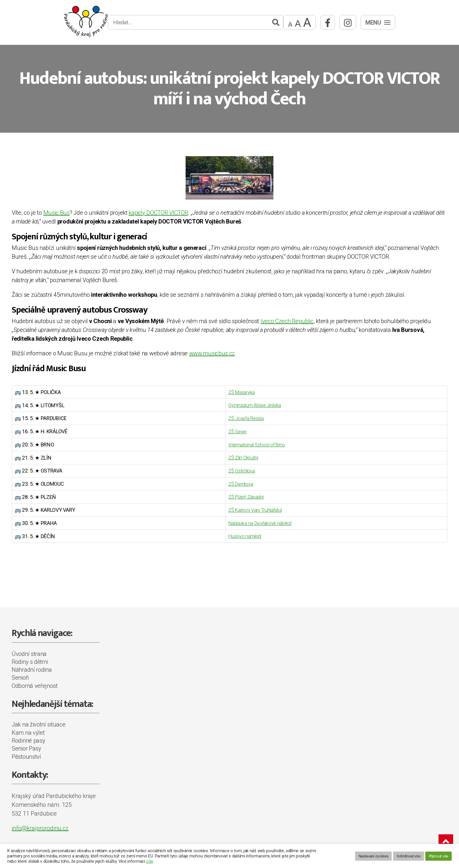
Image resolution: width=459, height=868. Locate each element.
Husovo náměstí (239, 534)
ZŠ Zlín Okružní (238, 457)
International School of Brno (251, 444)
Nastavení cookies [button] (374, 856)
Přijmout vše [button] (439, 856)
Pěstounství (26, 755)
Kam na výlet (28, 731)
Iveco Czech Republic (287, 321)
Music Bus (56, 213)
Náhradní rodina (32, 668)
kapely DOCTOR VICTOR (158, 213)
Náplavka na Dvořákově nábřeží (255, 522)
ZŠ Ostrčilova (236, 470)
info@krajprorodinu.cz (40, 826)
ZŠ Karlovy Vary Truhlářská (250, 508)
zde (149, 861)
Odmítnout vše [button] (408, 856)
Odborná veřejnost (35, 684)
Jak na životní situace (38, 723)
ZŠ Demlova (235, 483)
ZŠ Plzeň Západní (241, 496)
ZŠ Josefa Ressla (240, 418)
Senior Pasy (26, 747)
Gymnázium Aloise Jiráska (250, 405)
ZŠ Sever (232, 431)
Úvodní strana (29, 652)
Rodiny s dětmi (30, 660)
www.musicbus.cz (212, 353)
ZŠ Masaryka (236, 392)
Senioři (20, 676)
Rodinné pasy (28, 739)
